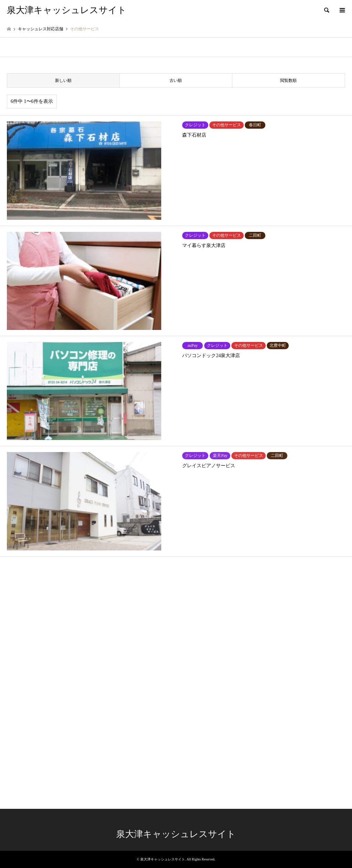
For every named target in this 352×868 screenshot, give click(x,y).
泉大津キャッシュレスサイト (176, 834)
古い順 (176, 81)
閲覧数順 (288, 81)
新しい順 (63, 81)
